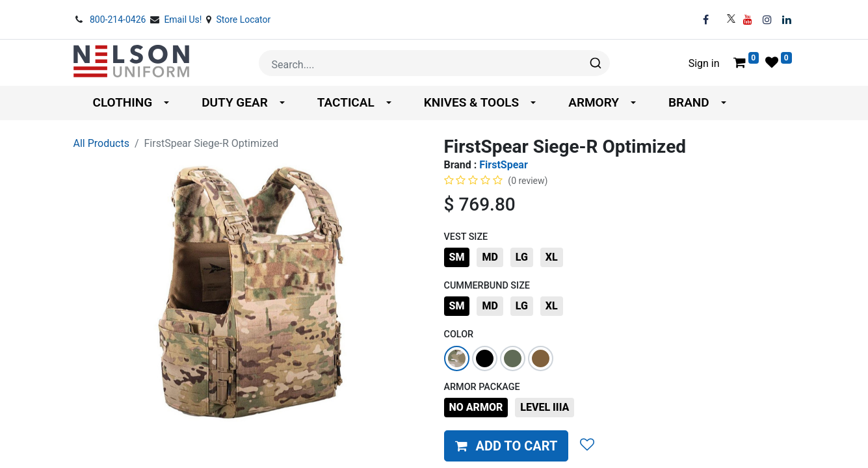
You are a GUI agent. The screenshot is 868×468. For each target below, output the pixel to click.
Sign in (704, 63)
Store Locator (243, 19)
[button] (506, 446)
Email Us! (184, 19)
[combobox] (434, 63)
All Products (101, 143)
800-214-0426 (119, 19)
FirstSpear (503, 165)
